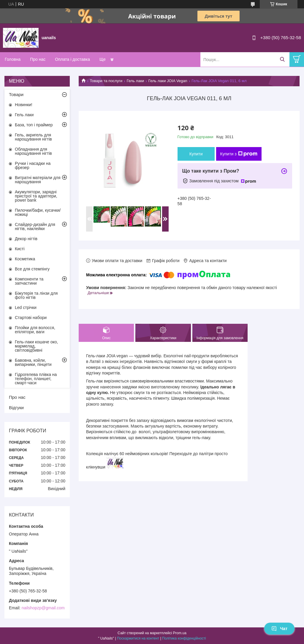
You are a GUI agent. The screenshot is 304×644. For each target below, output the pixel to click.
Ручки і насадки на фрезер (33, 165)
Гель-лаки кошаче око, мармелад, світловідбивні (36, 346)
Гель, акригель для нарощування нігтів (33, 137)
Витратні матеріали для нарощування (38, 180)
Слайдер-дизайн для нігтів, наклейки (35, 227)
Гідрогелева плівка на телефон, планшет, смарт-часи (36, 379)
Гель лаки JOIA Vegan (168, 81)
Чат (279, 629)
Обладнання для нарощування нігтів (33, 151)
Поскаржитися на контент (138, 638)
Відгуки (16, 408)
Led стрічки (26, 307)
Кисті (20, 249)
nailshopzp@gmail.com (43, 608)
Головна (13, 59)
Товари (16, 94)
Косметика (25, 259)
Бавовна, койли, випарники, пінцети (33, 362)
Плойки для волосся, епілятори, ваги (35, 330)
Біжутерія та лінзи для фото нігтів (36, 295)
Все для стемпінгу (32, 269)
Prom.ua (180, 633)
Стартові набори (31, 318)
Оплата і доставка (72, 59)
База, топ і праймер (34, 125)
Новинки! (24, 105)
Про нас (38, 59)
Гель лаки (136, 81)
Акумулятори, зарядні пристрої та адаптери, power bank (36, 196)
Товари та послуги (106, 81)
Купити (196, 154)
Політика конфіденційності (184, 638)
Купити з (239, 154)
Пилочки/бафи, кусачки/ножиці (38, 212)
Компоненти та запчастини (29, 281)
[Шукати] (282, 59)
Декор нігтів (26, 239)
